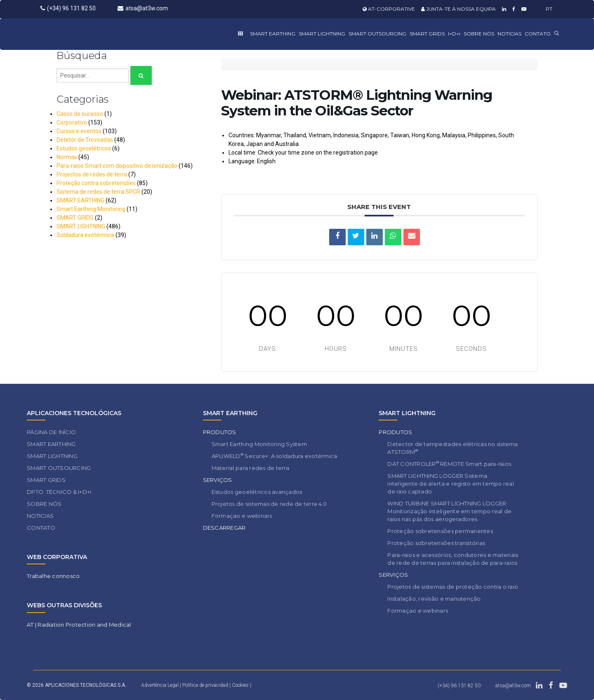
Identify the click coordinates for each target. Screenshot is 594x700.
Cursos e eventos (79, 131)
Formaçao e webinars (242, 516)
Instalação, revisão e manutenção (434, 599)
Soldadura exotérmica (85, 235)
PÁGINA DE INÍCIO (51, 432)
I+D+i (454, 34)
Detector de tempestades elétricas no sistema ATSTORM (453, 448)
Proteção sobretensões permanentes (440, 531)
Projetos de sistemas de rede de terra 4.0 (269, 504)
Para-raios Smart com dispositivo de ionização (117, 166)
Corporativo (72, 122)
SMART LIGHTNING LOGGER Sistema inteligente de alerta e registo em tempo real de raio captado (451, 484)
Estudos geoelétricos (84, 148)
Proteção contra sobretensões (96, 183)
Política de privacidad (206, 685)
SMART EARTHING (273, 34)
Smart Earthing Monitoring (91, 209)
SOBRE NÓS (479, 34)
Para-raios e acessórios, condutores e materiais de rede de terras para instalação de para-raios (453, 559)
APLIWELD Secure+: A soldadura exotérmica (275, 456)
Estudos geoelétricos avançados (257, 492)
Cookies (240, 685)
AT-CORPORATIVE (389, 9)
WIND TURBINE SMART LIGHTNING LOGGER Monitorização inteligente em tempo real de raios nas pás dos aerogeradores (449, 511)
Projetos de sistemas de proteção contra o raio (453, 587)
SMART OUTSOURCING (377, 34)
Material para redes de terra (250, 468)
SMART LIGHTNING (322, 34)
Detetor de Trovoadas (85, 140)
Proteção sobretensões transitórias (436, 543)
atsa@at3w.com (143, 8)
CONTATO (538, 34)
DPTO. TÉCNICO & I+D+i (59, 492)
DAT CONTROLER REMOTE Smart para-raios (449, 464)
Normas (67, 157)
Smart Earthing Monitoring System (259, 444)
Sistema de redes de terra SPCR (98, 192)
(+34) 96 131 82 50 (68, 8)
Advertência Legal (160, 685)
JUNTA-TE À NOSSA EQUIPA (458, 9)
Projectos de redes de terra (92, 174)
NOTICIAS (509, 34)
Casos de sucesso (80, 114)
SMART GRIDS (427, 34)
